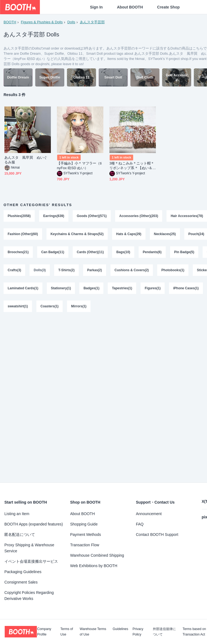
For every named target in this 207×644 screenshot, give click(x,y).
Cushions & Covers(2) (132, 270)
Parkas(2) (95, 270)
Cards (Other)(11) (90, 252)
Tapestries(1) (122, 288)
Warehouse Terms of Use (93, 632)
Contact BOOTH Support (157, 535)
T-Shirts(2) (66, 270)
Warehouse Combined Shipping (97, 555)
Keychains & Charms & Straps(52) (77, 234)
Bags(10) (123, 252)
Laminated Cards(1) (23, 288)
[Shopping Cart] (194, 7)
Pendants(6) (152, 252)
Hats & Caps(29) (129, 234)
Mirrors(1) (79, 306)
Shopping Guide (84, 524)
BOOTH (10, 22)
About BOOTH (130, 7)
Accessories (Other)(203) (139, 216)
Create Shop (168, 7)
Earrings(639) (54, 216)
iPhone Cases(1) (186, 288)
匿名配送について (20, 535)
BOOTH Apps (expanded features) (34, 524)
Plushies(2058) (19, 216)
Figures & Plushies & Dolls (42, 22)
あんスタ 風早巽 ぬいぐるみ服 (26, 160)
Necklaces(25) (165, 234)
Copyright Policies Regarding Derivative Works (29, 596)
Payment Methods (86, 535)
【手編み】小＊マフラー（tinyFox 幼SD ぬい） (79, 166)
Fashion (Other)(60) (23, 234)
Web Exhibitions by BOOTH (94, 566)
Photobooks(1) (173, 270)
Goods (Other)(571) (92, 216)
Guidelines (120, 629)
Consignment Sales (21, 582)
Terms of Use (67, 632)
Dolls (71, 22)
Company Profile (44, 632)
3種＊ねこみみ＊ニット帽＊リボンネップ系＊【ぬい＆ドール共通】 (132, 166)
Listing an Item (17, 514)
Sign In (96, 7)
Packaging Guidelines (23, 572)
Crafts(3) (14, 270)
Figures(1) (153, 288)
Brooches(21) (18, 252)
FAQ (140, 524)
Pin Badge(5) (184, 252)
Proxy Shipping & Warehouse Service (29, 548)
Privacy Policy (138, 632)
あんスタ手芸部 (92, 22)
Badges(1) (91, 288)
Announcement (149, 514)
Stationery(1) (61, 288)
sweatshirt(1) (18, 306)
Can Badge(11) (53, 252)
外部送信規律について (164, 632)
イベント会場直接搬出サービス (31, 561)
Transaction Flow (85, 545)
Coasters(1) (49, 306)
